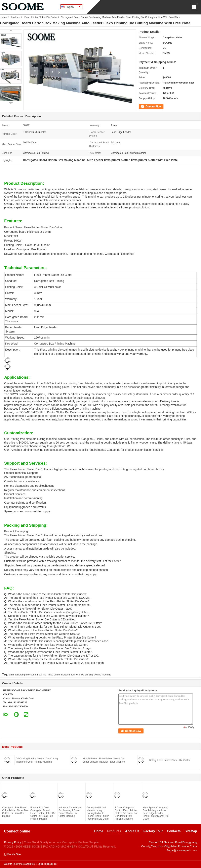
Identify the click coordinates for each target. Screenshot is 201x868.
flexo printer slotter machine (63, 675)
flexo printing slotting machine (95, 675)
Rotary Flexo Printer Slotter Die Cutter (170, 760)
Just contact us (48, 864)
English (73, 7)
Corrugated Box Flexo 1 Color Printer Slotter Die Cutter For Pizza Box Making (15, 812)
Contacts (174, 831)
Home (4, 17)
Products (16, 17)
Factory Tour (153, 831)
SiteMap (191, 831)
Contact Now (146, 106)
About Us (132, 831)
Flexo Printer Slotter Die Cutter (41, 17)
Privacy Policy (13, 842)
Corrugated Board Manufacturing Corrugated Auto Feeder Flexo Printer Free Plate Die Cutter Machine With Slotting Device (98, 816)
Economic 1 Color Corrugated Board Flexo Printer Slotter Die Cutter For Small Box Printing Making (43, 813)
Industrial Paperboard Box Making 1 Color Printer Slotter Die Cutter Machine (70, 812)
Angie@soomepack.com (182, 850)
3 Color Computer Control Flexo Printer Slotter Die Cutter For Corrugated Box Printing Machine (126, 813)
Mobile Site (12, 854)
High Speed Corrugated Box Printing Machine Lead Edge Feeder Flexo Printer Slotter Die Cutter (156, 813)
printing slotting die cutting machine (27, 675)
